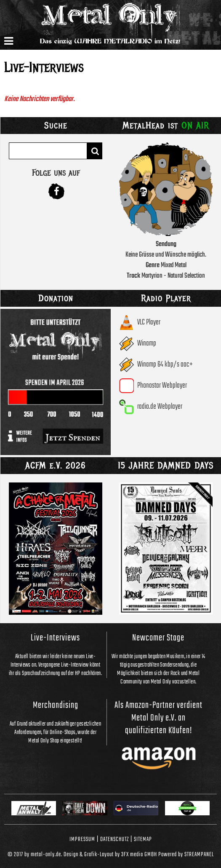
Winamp (147, 344)
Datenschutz (114, 839)
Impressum (82, 839)
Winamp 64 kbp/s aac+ (165, 365)
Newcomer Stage (158, 638)
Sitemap (143, 839)
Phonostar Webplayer (162, 386)
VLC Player (149, 323)
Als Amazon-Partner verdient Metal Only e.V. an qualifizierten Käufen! (158, 718)
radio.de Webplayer (160, 407)
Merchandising (56, 705)
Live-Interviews (55, 638)
